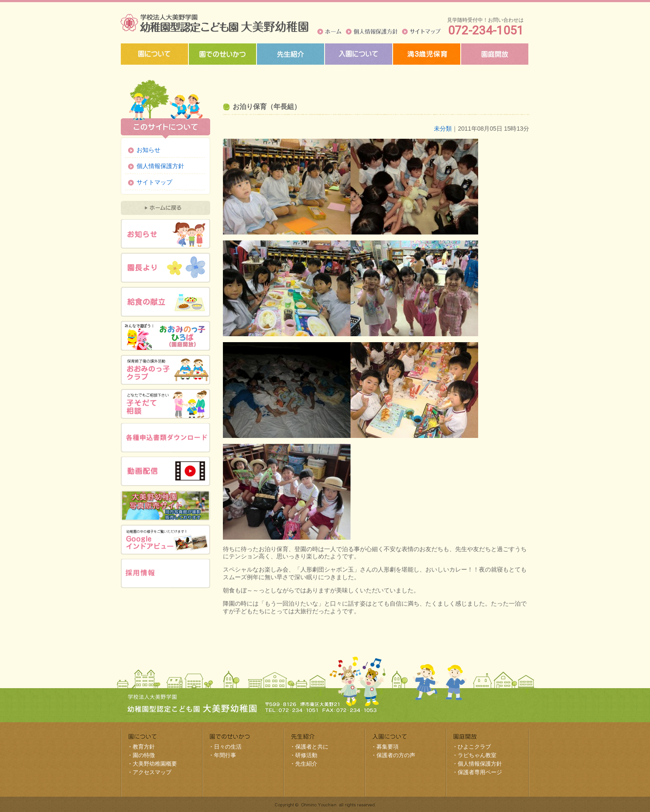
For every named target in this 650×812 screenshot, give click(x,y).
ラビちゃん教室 (477, 755)
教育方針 (144, 747)
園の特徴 (144, 755)
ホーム (329, 31)
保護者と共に (312, 747)
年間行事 (225, 755)
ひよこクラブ (474, 747)
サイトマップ (421, 31)
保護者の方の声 (396, 755)
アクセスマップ (152, 772)
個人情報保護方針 (372, 31)
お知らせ (148, 150)
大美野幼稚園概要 (155, 764)
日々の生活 (228, 747)
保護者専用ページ (480, 772)
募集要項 (388, 747)
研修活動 (306, 755)
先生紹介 (306, 764)
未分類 (443, 129)
